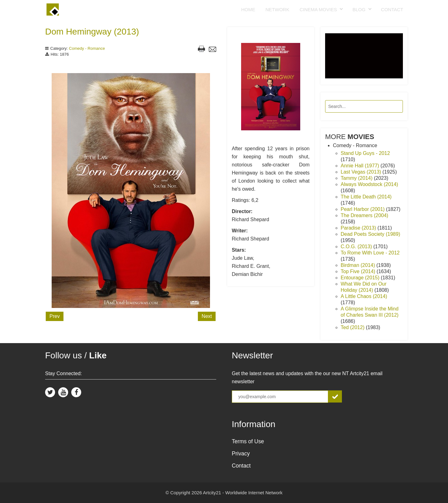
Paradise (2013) (359, 228)
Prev (55, 316)
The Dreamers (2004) (364, 215)
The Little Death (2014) (366, 197)
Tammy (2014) (357, 178)
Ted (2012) (353, 327)
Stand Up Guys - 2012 (365, 153)
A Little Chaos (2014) (364, 296)
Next (207, 316)
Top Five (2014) (359, 271)
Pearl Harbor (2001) (363, 209)
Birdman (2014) (359, 265)
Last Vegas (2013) (362, 172)
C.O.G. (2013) (357, 247)
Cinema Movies (318, 9)
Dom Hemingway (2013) (92, 32)
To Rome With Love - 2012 (370, 253)
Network (277, 9)
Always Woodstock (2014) (369, 184)
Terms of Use (248, 441)
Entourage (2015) (361, 278)
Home (248, 9)
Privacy (241, 454)
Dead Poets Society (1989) (370, 234)
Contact (392, 9)
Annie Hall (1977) (361, 166)
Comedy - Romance (87, 48)
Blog (359, 9)
